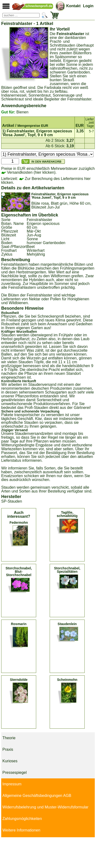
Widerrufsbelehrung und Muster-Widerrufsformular (45, 807)
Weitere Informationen (21, 830)
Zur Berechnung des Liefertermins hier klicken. (46, 181)
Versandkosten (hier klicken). (29, 172)
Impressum (12, 784)
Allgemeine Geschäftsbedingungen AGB (37, 796)
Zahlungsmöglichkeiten (22, 819)
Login (88, 6)
